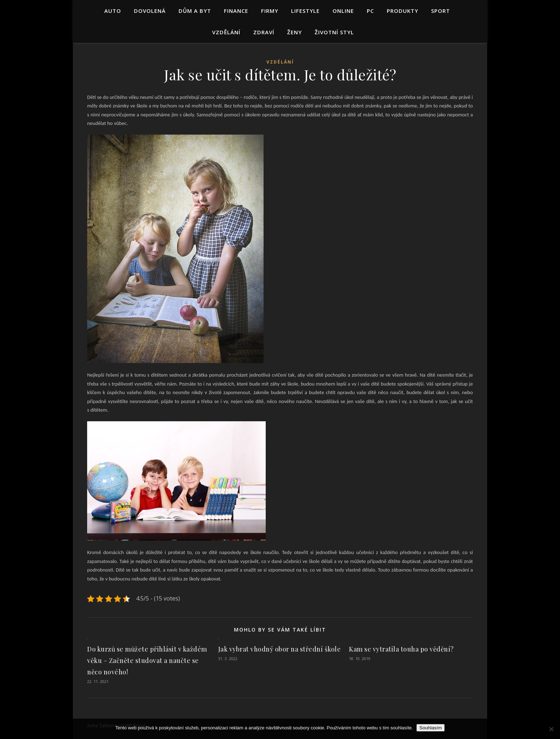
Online (343, 11)
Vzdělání (226, 32)
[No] (551, 729)
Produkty (402, 11)
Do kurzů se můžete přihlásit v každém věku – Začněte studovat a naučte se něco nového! (147, 660)
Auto (113, 11)
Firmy (270, 11)
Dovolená (150, 11)
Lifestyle (305, 11)
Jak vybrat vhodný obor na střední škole (280, 649)
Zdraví (264, 32)
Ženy (294, 32)
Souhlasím (431, 728)
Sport (441, 11)
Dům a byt (195, 11)
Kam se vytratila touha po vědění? (401, 649)
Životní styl (334, 32)
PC (370, 11)
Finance (236, 11)
